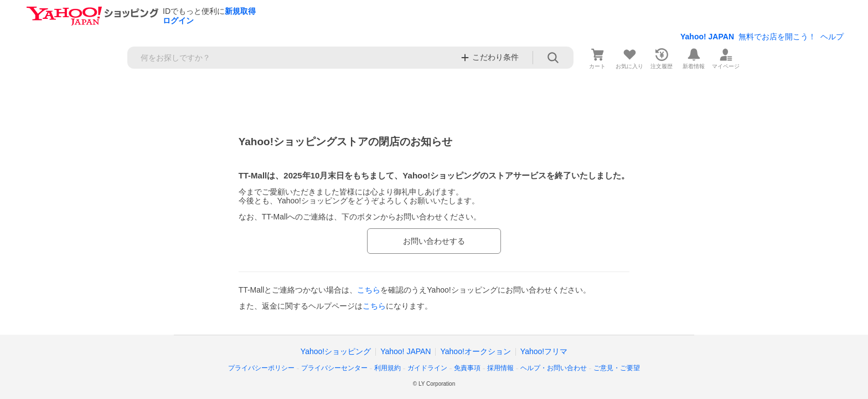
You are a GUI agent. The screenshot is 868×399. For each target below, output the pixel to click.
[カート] (597, 58)
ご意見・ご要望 (617, 368)
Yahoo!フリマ (544, 351)
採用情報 (500, 368)
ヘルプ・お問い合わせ (554, 368)
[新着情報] (694, 58)
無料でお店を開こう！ (777, 37)
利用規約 (387, 368)
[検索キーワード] (291, 58)
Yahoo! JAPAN (707, 37)
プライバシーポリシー (261, 368)
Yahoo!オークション (475, 351)
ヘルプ (832, 37)
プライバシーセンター (334, 368)
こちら (369, 290)
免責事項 (467, 368)
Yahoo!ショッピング (336, 351)
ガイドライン (427, 368)
